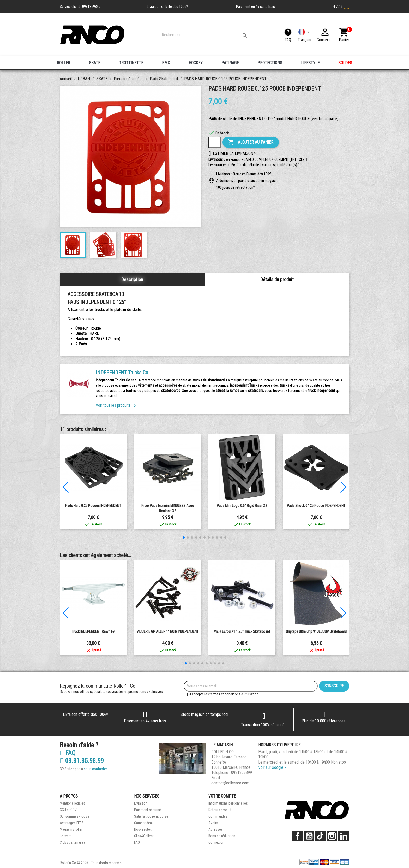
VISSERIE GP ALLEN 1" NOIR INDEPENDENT (168, 631)
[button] (299, 165)
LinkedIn (344, 836)
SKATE (95, 63)
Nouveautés (143, 829)
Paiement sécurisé (148, 810)
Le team (66, 836)
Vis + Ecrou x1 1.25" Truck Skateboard (242, 631)
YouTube (309, 836)
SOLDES (345, 63)
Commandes (218, 816)
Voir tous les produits (117, 405)
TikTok (321, 836)
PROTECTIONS (270, 63)
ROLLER (64, 63)
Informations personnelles (228, 803)
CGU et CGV (68, 810)
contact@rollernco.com (230, 783)
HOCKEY (196, 63)
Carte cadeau (144, 823)
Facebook (298, 836)
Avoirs (213, 823)
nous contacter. (96, 769)
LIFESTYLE (310, 63)
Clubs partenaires (73, 842)
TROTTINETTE (131, 63)
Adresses (216, 829)
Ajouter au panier (251, 142)
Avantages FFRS (72, 823)
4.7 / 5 (341, 7)
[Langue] (304, 35)
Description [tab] (132, 279)
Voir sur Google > (272, 767)
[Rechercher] (204, 35)
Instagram (332, 836)
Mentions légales (72, 803)
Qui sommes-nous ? (75, 816)
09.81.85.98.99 (82, 761)
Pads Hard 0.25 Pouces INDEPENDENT (93, 506)
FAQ (288, 40)
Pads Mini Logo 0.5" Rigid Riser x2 (242, 506)
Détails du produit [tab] (277, 279)
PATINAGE (230, 63)
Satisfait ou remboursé (151, 816)
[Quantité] (215, 142)
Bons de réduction (222, 836)
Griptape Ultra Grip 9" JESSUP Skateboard (316, 631)
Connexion (216, 842)
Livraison (141, 803)
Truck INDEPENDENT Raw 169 (93, 631)
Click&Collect (144, 836)
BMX (166, 63)
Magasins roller (71, 829)
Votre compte (222, 796)
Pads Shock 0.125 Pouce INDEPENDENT (316, 506)
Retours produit (220, 810)
